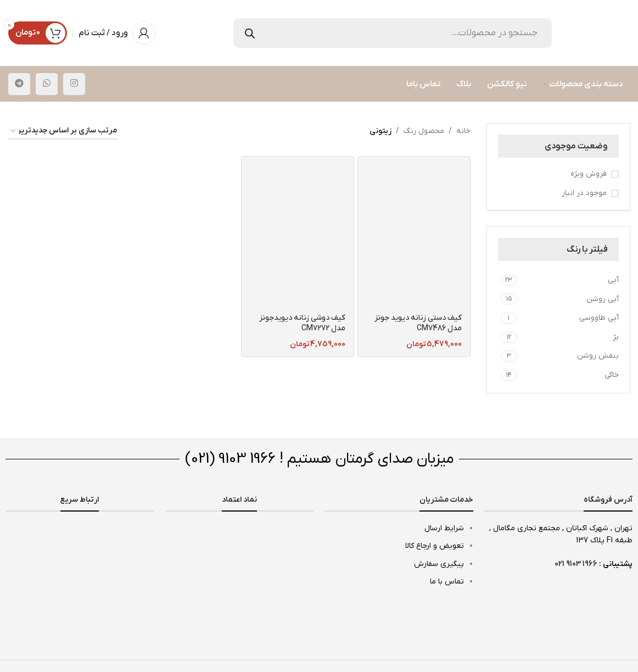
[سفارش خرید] (63, 132)
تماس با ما (447, 582)
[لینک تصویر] (80, 531)
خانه (463, 131)
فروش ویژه (589, 174)
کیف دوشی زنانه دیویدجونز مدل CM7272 (302, 323)
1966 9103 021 (576, 564)
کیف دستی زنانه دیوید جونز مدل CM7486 (418, 323)
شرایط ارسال (444, 528)
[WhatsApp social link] (47, 84)
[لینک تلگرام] (19, 84)
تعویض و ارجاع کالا (435, 546)
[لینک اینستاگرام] (74, 84)
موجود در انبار (584, 193)
